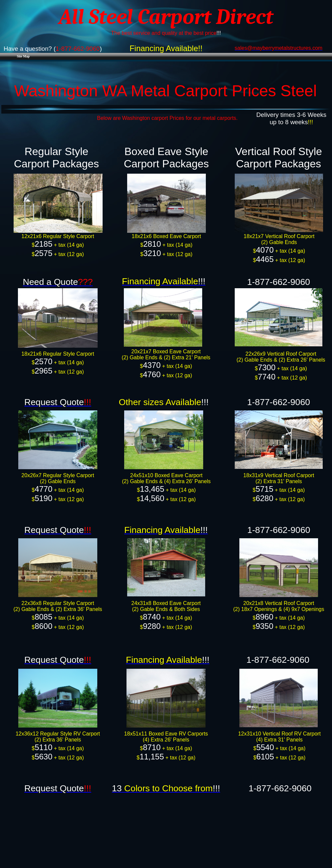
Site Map (23, 56)
